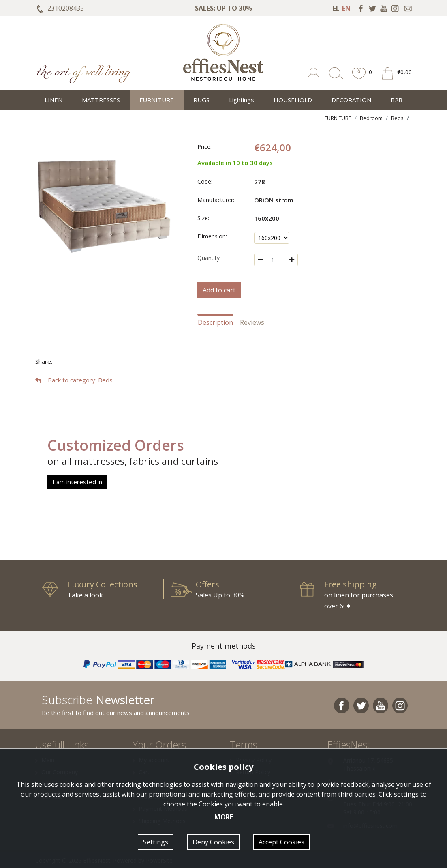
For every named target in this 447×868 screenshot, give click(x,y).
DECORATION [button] (351, 100)
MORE (224, 817)
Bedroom (371, 118)
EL (336, 8)
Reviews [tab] (252, 322)
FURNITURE (338, 118)
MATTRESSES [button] (101, 100)
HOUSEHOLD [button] (293, 100)
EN (346, 8)
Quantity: (209, 258)
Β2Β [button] (397, 100)
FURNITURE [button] (157, 100)
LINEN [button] (53, 100)
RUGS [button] (201, 100)
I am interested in (77, 482)
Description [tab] (215, 322)
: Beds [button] (74, 380)
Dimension (212, 236)
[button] (359, 79)
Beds (397, 118)
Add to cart (219, 290)
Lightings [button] (242, 100)
